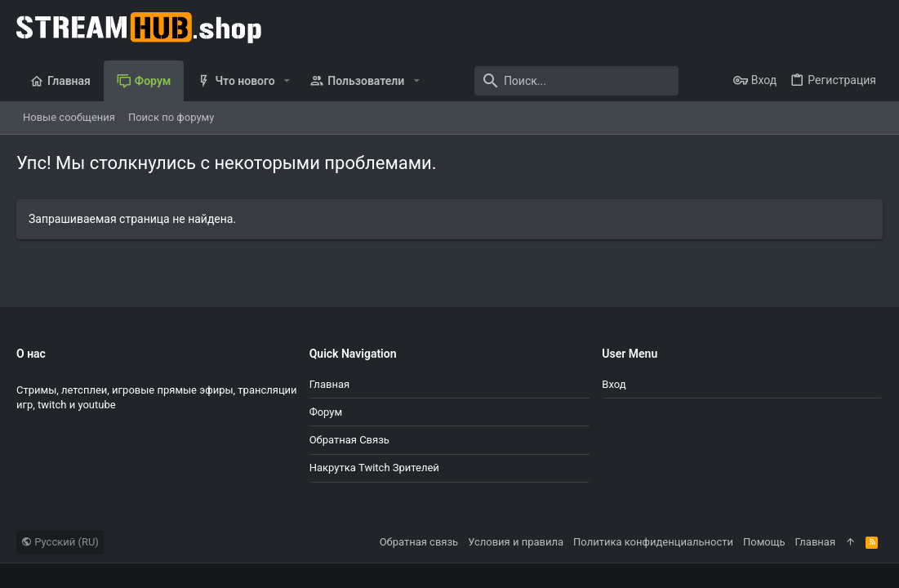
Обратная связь (349, 440)
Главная (329, 384)
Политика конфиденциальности (653, 542)
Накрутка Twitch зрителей (374, 468)
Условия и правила (516, 542)
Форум (326, 412)
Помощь (764, 542)
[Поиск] (576, 81)
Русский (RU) (60, 542)
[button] (287, 81)
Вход (614, 384)
